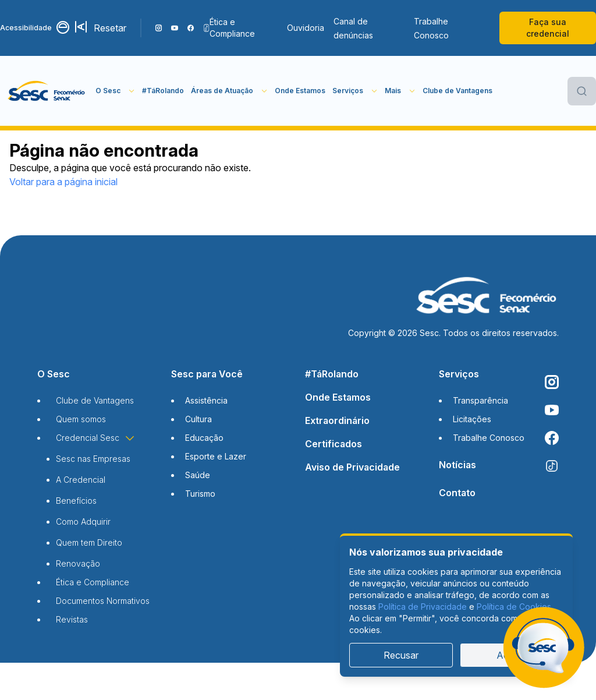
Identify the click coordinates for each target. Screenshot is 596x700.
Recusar (401, 655)
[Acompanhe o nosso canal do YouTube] (174, 28)
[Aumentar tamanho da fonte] (82, 28)
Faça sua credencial (548, 28)
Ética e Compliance (232, 28)
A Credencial (81, 480)
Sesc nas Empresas (93, 459)
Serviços (459, 374)
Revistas (72, 619)
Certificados (334, 444)
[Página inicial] (48, 91)
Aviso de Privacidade (352, 467)
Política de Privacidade (423, 607)
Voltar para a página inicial (63, 182)
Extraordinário (337, 420)
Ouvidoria (306, 28)
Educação (204, 438)
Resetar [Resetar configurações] (110, 28)
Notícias (457, 465)
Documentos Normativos (103, 601)
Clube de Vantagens (457, 91)
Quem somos (81, 419)
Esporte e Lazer (216, 456)
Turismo (200, 494)
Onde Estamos (300, 91)
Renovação (78, 563)
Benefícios (76, 501)
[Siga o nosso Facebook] (191, 28)
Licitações (472, 419)
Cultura (198, 419)
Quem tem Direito (89, 542)
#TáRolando (163, 91)
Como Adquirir (83, 522)
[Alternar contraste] (63, 28)
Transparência (480, 400)
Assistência (206, 400)
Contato (457, 493)
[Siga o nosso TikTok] (206, 28)
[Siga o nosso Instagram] (159, 28)
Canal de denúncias (353, 28)
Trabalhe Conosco (431, 28)
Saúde (198, 475)
